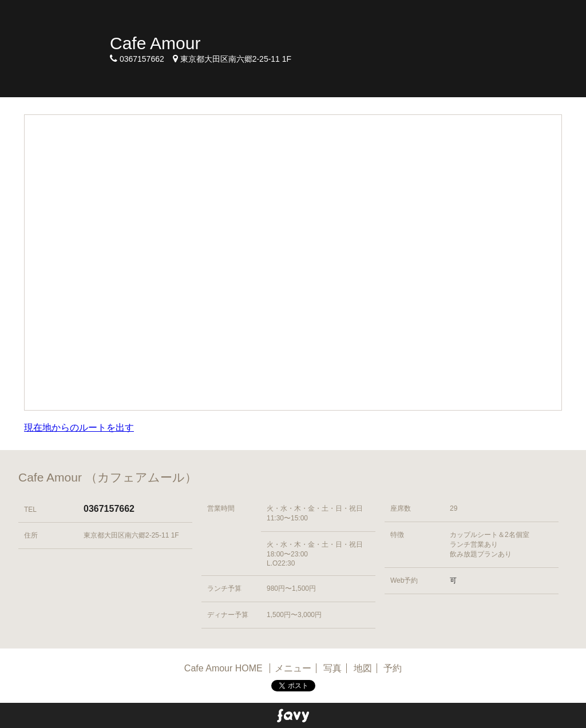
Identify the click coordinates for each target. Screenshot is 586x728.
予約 (393, 668)
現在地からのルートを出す (79, 427)
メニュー (293, 668)
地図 (363, 668)
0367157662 (109, 509)
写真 (332, 668)
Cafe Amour (155, 43)
